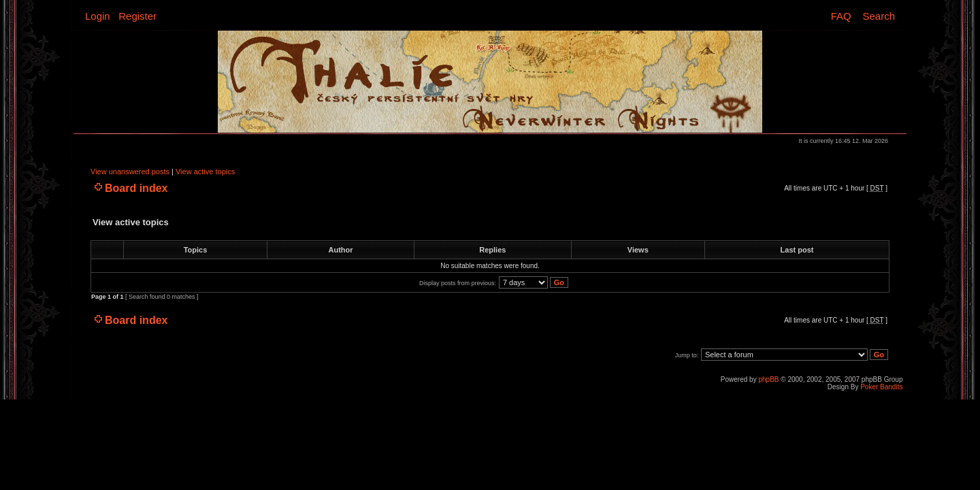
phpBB (768, 379)
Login (98, 16)
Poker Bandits (881, 387)
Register (137, 16)
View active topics (205, 171)
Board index (136, 188)
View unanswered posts (130, 171)
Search (879, 16)
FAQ (841, 16)
